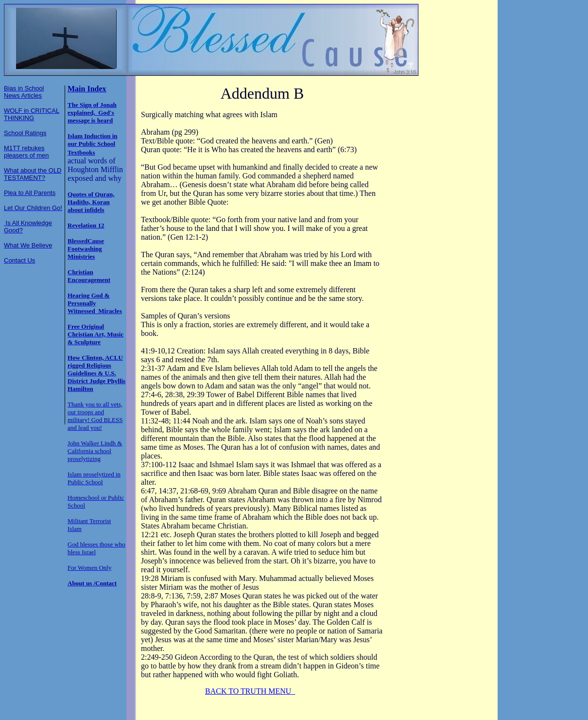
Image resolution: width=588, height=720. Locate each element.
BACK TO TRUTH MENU (250, 691)
